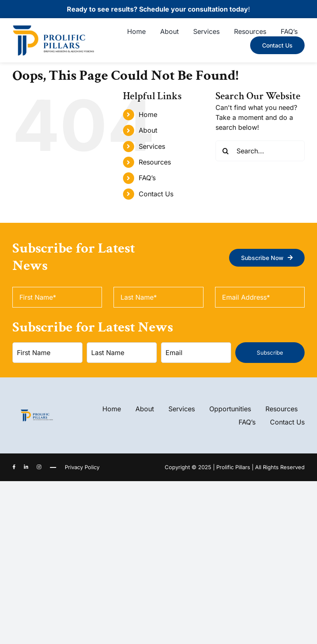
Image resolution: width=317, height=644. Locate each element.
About (148, 130)
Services (152, 146)
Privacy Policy (82, 467)
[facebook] (14, 467)
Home (148, 114)
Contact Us (156, 194)
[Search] (226, 151)
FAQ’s (147, 178)
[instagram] (39, 467)
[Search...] (260, 151)
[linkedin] (26, 467)
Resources (155, 162)
